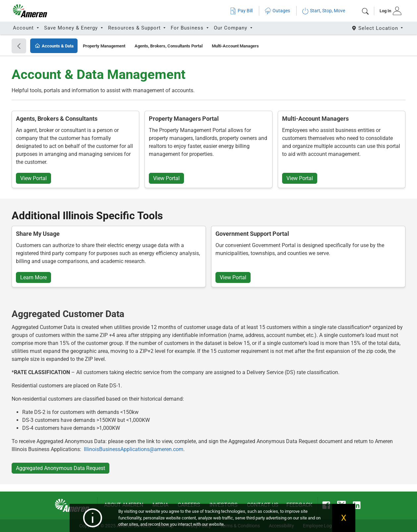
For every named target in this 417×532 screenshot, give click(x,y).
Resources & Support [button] (135, 28)
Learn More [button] (33, 277)
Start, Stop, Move (324, 11)
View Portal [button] (33, 178)
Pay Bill (241, 11)
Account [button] (24, 28)
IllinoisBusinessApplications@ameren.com (134, 449)
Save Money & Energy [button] (72, 28)
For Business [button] (188, 28)
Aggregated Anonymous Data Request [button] (60, 468)
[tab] (388, 11)
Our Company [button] (231, 28)
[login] (388, 11)
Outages (277, 11)
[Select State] (378, 28)
